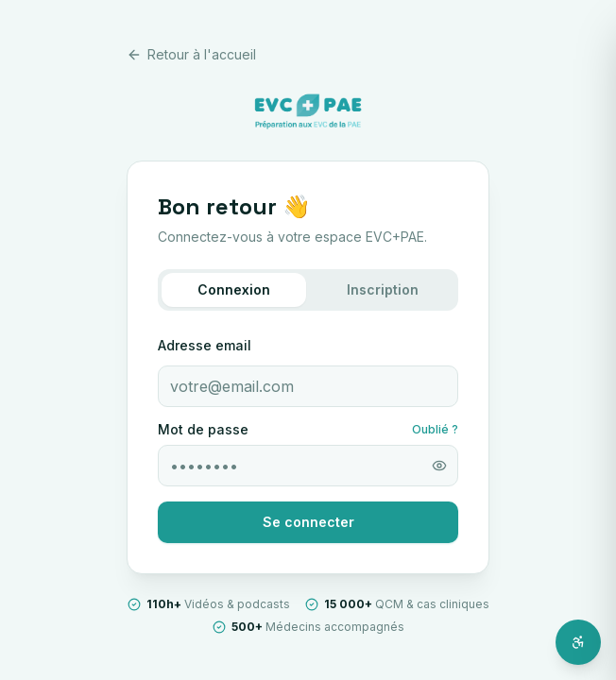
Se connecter (308, 522)
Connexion (234, 289)
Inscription (383, 289)
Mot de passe (203, 430)
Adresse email (205, 345)
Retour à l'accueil (191, 54)
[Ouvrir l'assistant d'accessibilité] (578, 642)
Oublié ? (435, 429)
